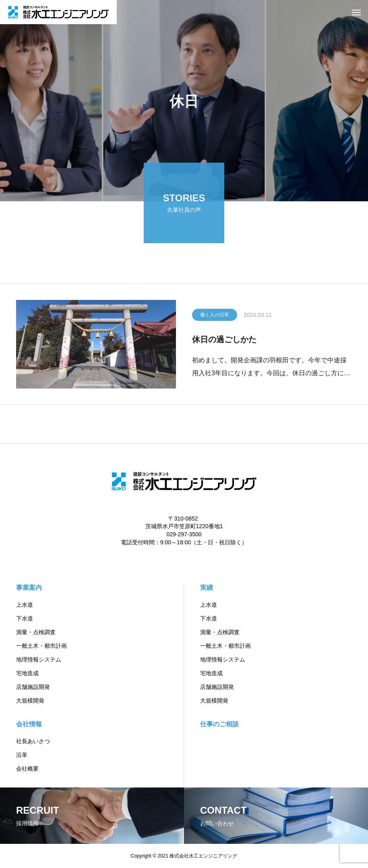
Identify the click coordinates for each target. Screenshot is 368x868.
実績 (207, 588)
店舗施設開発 (33, 687)
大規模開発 (30, 701)
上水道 (25, 605)
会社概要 (27, 769)
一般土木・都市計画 (41, 646)
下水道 (25, 618)
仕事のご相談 (219, 724)
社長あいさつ (33, 741)
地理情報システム (39, 659)
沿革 (22, 755)
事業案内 (29, 588)
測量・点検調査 (36, 632)
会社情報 (29, 724)
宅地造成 (27, 673)
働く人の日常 (215, 316)
